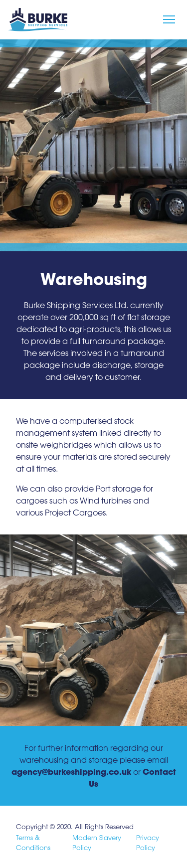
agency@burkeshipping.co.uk (71, 772)
